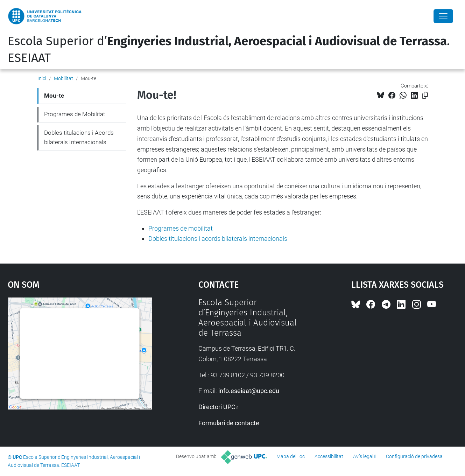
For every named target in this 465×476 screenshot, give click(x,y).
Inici (42, 78)
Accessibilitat (329, 456)
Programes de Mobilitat (75, 114)
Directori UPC (217, 407)
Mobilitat (64, 78)
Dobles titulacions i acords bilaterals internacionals (218, 239)
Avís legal (363, 456)
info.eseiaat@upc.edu (249, 391)
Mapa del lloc (291, 456)
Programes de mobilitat (181, 228)
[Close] (443, 16)
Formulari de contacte (229, 423)
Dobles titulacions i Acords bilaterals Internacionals (79, 138)
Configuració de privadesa (414, 456)
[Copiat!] (425, 95)
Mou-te (54, 96)
